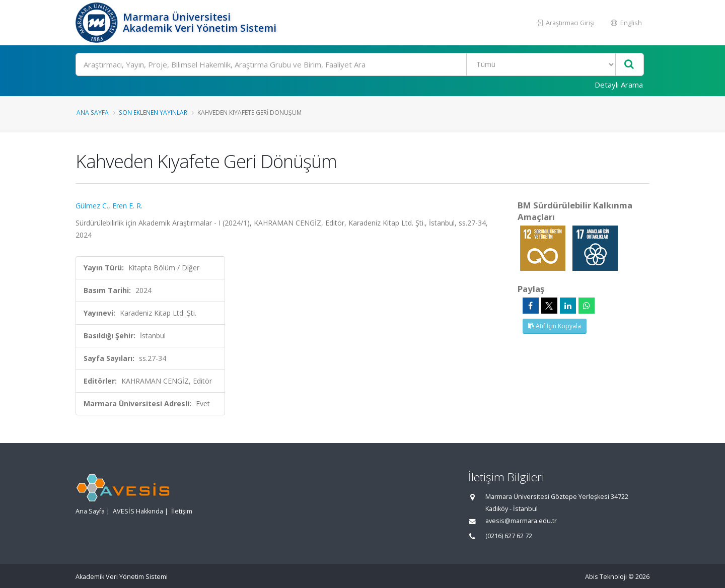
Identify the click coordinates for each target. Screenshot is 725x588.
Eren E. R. (127, 206)
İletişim (182, 511)
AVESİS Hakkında (138, 511)
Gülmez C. (92, 206)
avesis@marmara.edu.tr (521, 521)
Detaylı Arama (619, 85)
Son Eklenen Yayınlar (153, 112)
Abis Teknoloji (606, 577)
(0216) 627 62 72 (509, 536)
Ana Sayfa (93, 112)
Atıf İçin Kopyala (555, 326)
